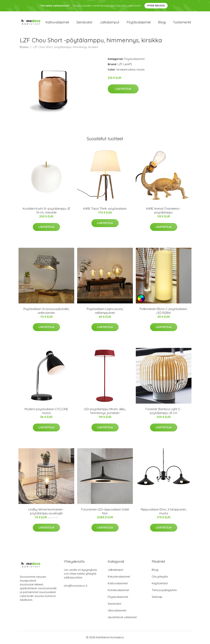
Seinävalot (84, 22)
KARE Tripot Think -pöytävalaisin (105, 209)
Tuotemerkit (182, 22)
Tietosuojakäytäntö (164, 590)
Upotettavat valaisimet (122, 618)
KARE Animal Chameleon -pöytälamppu (164, 211)
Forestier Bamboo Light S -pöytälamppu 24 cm (164, 411)
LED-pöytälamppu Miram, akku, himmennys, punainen (105, 411)
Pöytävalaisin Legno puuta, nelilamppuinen (105, 311)
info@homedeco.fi (76, 586)
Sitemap (157, 597)
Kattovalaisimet (57, 22)
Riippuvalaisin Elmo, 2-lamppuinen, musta (164, 512)
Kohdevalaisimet (118, 590)
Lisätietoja (123, 89)
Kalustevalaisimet (119, 577)
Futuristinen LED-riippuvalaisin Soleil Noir (105, 512)
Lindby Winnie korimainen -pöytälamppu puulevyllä (46, 512)
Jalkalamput (109, 22)
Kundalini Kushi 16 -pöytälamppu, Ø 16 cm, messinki (46, 211)
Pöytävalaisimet (139, 22)
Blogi (162, 22)
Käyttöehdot (160, 584)
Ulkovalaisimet (117, 611)
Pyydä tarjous (156, 6)
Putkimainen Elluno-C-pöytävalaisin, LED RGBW (164, 311)
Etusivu (24, 47)
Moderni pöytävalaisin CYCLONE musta (46, 411)
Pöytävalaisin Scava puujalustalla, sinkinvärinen (46, 311)
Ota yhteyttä (160, 577)
